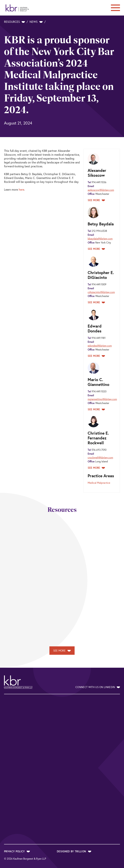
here (21, 189)
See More (96, 200)
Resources (14, 22)
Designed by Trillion (74, 851)
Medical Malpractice (99, 483)
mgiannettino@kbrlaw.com (102, 399)
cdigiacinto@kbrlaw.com (101, 292)
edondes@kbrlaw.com (100, 346)
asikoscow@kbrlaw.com (101, 190)
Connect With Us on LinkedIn (98, 687)
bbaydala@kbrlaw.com (100, 239)
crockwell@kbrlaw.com (100, 457)
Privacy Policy (17, 851)
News (36, 22)
